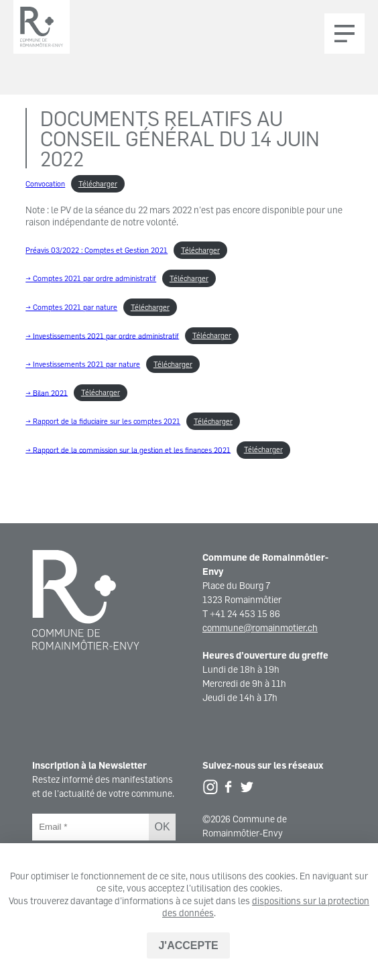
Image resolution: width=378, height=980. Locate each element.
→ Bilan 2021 (47, 392)
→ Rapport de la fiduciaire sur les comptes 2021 (103, 421)
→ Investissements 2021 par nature (83, 364)
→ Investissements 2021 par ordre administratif (102, 335)
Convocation (45, 184)
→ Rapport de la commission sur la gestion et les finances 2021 (128, 449)
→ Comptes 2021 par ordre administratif (91, 278)
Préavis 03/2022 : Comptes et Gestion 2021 (97, 250)
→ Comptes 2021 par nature (71, 307)
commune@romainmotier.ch (260, 628)
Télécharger (98, 184)
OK (162, 827)
